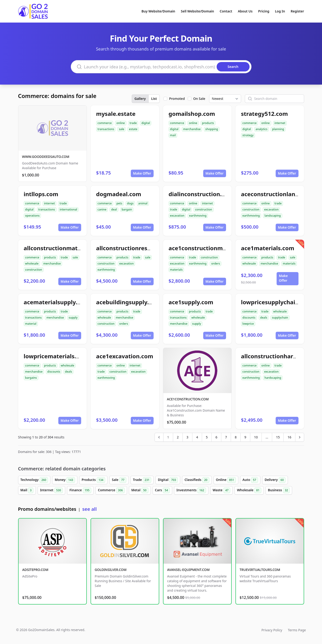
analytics (262, 129)
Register (297, 11)
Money (65, 480)
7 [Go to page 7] (226, 437)
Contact (226, 11)
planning (278, 129)
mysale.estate (116, 114)
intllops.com (41, 194)
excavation (177, 216)
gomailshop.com (192, 114)
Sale (119, 480)
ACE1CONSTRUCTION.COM (188, 399)
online (121, 123)
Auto (250, 480)
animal (143, 203)
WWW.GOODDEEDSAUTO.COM (46, 157)
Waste (221, 490)
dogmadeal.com (119, 194)
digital (146, 123)
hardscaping (273, 378)
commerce (105, 123)
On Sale (199, 99)
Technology (34, 480)
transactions (106, 129)
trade (133, 123)
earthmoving (198, 216)
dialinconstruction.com (201, 194)
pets (119, 203)
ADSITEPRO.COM (35, 570)
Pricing (264, 11)
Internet (51, 490)
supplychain (280, 318)
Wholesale (249, 490)
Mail (27, 490)
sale (121, 129)
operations (32, 216)
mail (173, 135)
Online (226, 480)
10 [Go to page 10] (256, 437)
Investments (191, 490)
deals (264, 318)
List (154, 99)
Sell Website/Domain (197, 11)
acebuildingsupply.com (129, 302)
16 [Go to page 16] (289, 437)
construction (203, 209)
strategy (248, 135)
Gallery (140, 99)
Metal (140, 490)
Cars (162, 490)
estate (133, 129)
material (31, 324)
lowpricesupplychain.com (277, 302)
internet (280, 123)
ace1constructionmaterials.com (213, 248)
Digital (168, 480)
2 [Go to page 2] (178, 437)
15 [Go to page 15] (278, 437)
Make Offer (142, 173)
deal (114, 209)
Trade (142, 480)
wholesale (32, 263)
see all (89, 509)
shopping (212, 129)
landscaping (272, 216)
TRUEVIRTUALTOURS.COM (260, 570)
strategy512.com (264, 114)
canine (102, 209)
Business (279, 490)
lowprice (248, 324)
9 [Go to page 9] (245, 437)
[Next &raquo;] (300, 437)
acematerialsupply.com (56, 302)
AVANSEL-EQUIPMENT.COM (189, 570)
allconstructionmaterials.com (65, 248)
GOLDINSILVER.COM (111, 570)
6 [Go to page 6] (216, 437)
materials (176, 270)
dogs (130, 203)
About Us (245, 11)
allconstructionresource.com (137, 248)
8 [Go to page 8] (236, 437)
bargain (127, 209)
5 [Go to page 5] (207, 437)
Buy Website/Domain (158, 11)
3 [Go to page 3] (187, 437)
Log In (280, 11)
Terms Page (297, 630)
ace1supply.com (191, 302)
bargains (31, 378)
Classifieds (197, 480)
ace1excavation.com (125, 356)
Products (93, 480)
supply (73, 318)
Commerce (111, 490)
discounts (249, 318)
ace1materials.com (268, 248)
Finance (80, 490)
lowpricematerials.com (56, 356)
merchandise (192, 129)
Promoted (177, 99)
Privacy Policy (272, 630)
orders (216, 263)
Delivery (275, 480)
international (69, 209)
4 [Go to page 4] (197, 437)
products (208, 123)
